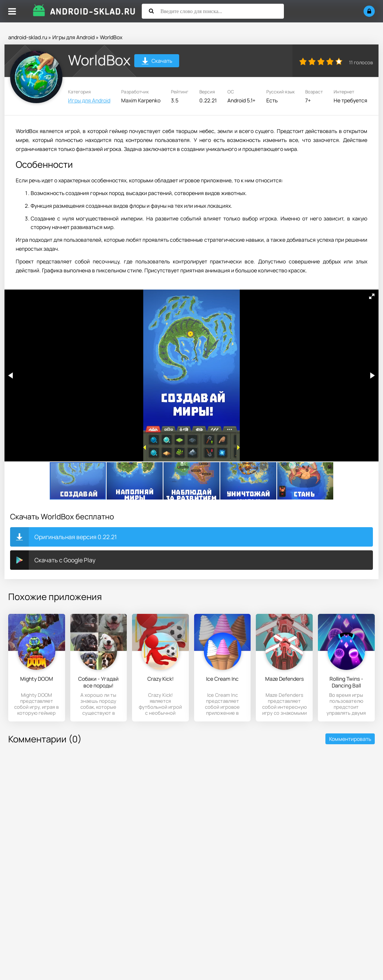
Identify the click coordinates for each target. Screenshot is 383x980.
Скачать (157, 62)
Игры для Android (73, 37)
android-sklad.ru (28, 37)
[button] (372, 296)
